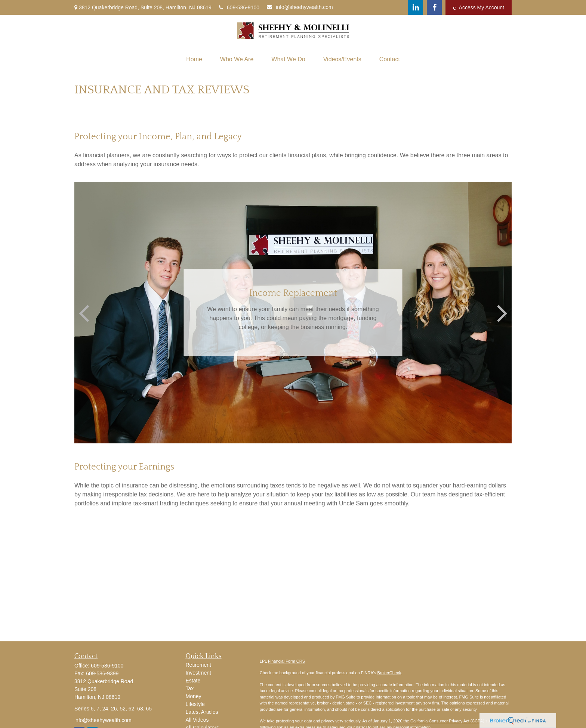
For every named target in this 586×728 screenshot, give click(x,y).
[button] (194, 59)
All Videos (197, 720)
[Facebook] (434, 7)
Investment (198, 673)
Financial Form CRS (286, 661)
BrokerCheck (389, 673)
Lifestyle (195, 704)
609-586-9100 (239, 7)
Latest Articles (202, 712)
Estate (193, 681)
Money (194, 696)
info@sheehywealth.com (300, 7)
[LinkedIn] (416, 7)
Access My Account (479, 8)
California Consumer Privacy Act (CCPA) (447, 721)
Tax (190, 688)
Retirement (198, 665)
